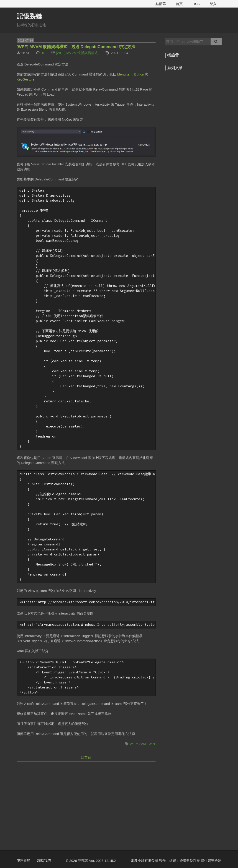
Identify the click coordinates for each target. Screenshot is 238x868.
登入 (213, 4)
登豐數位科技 (190, 861)
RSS (196, 4)
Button (139, 74)
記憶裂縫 (29, 16)
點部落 (161, 4)
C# (131, 744)
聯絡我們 (44, 861)
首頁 (179, 4)
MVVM (141, 744)
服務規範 (23, 861)
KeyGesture (26, 79)
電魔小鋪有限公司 (144, 861)
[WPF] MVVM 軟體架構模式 (77, 53)
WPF (152, 744)
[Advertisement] (86, 798)
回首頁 (86, 757)
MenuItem (125, 74)
